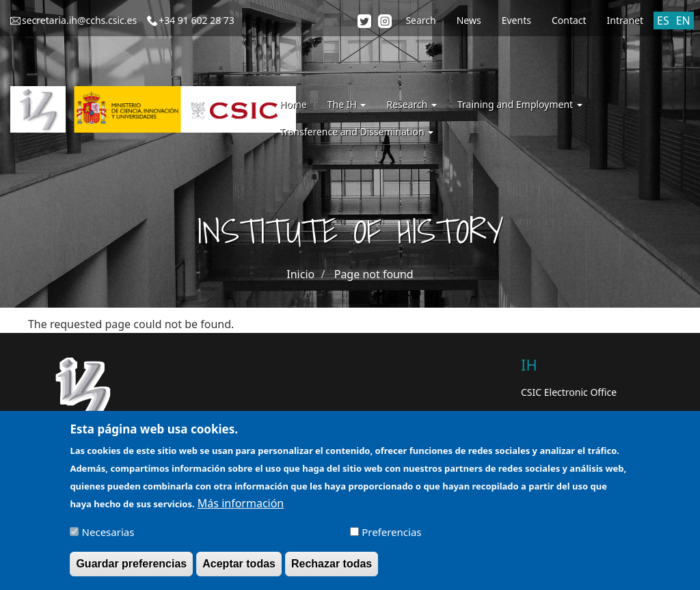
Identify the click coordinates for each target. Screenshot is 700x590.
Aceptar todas (239, 569)
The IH (347, 104)
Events (516, 20)
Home (293, 104)
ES (663, 21)
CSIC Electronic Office (569, 392)
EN (683, 21)
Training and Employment (520, 104)
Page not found (374, 274)
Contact (569, 20)
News (469, 20)
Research (412, 104)
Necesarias (108, 537)
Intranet (625, 20)
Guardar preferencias (131, 569)
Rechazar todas (332, 569)
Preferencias (391, 537)
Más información (241, 509)
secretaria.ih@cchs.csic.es (79, 20)
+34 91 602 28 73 (197, 20)
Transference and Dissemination (356, 132)
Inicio (300, 274)
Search (420, 20)
